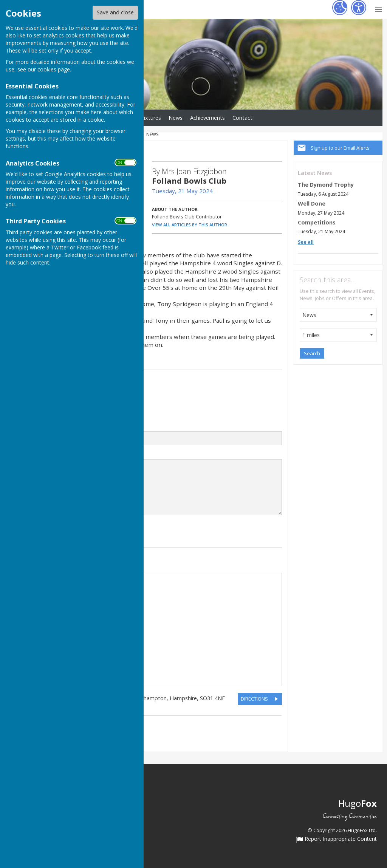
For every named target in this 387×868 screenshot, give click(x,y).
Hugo (358, 803)
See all (306, 242)
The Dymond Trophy (326, 185)
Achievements (207, 118)
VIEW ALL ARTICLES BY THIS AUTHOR (190, 225)
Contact (242, 118)
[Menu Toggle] (378, 9)
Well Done (312, 203)
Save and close (115, 12)
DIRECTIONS (254, 699)
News (176, 118)
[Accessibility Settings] (359, 8)
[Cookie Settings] (340, 8)
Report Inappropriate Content (337, 839)
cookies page (54, 69)
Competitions (317, 222)
